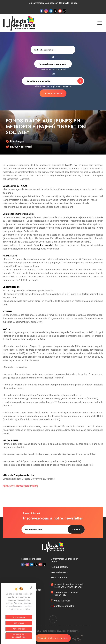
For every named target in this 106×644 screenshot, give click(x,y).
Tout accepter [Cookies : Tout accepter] (19, 617)
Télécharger (15, 141)
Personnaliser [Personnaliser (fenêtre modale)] (19, 629)
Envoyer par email (19, 147)
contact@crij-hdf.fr (64, 606)
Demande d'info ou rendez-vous (53, 638)
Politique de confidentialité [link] (19, 636)
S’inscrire (76, 529)
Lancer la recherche (53, 93)
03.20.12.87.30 (62, 601)
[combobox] (53, 64)
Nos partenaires (59, 572)
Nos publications (60, 567)
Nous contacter (59, 577)
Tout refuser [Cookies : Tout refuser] (19, 623)
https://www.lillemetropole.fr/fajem (20, 486)
